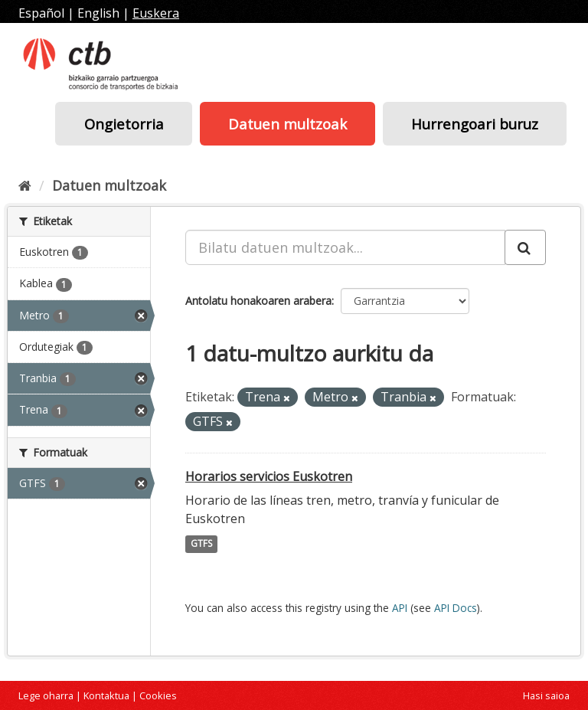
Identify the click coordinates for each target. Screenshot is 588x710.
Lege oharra (46, 695)
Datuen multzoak (287, 124)
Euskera (156, 13)
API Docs (456, 608)
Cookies (158, 695)
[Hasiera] (25, 185)
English (98, 13)
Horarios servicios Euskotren (269, 476)
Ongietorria (124, 124)
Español (41, 13)
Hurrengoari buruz (475, 124)
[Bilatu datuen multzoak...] (345, 247)
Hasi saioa (546, 695)
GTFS (201, 544)
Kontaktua (106, 695)
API (400, 608)
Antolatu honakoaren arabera (258, 301)
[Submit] (525, 247)
